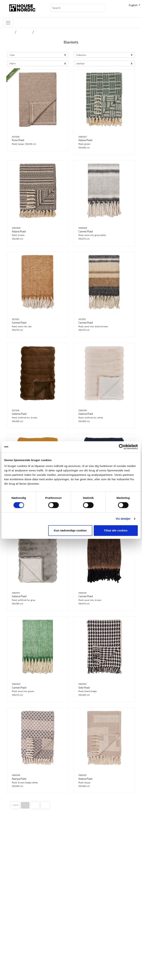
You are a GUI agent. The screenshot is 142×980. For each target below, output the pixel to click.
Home (10, 32)
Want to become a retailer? (25, 890)
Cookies (14, 933)
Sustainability (17, 919)
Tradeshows (17, 894)
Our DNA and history (21, 915)
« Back (15, 805)
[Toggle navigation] (8, 23)
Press (13, 928)
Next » (45, 805)
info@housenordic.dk (30, 853)
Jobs (12, 924)
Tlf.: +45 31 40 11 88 (21, 849)
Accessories (24, 32)
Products (15, 872)
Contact (14, 910)
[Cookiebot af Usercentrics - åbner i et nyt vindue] (122, 447)
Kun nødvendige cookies (70, 530)
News (13, 877)
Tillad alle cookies (116, 530)
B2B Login (15, 885)
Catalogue (15, 881)
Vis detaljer (123, 519)
